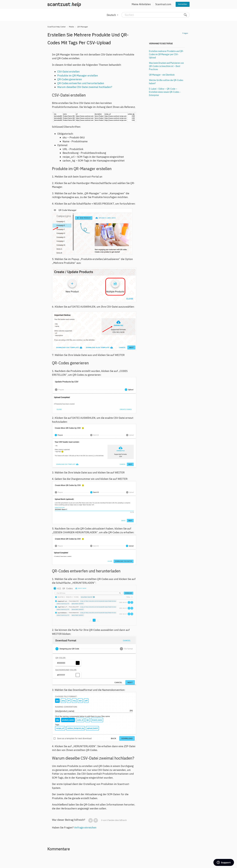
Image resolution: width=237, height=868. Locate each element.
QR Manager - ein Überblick (162, 75)
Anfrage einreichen (85, 828)
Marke (71, 27)
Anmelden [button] (183, 4)
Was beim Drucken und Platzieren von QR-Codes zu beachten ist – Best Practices (166, 66)
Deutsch (112, 15)
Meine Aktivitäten (141, 4)
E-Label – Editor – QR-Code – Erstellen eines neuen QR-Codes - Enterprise (165, 92)
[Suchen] (156, 15)
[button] (91, 820)
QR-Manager (83, 27)
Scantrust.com (163, 4)
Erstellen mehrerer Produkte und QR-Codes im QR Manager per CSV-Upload (166, 54)
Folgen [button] (185, 33)
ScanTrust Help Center (57, 27)
